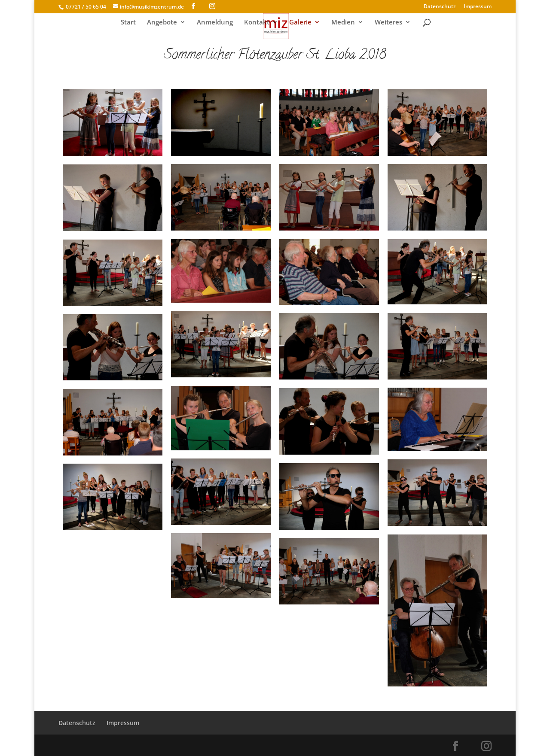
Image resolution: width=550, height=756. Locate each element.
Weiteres (388, 23)
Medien (343, 23)
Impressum (478, 7)
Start (128, 23)
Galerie (300, 23)
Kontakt (257, 23)
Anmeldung (215, 23)
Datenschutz (440, 7)
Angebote (162, 23)
